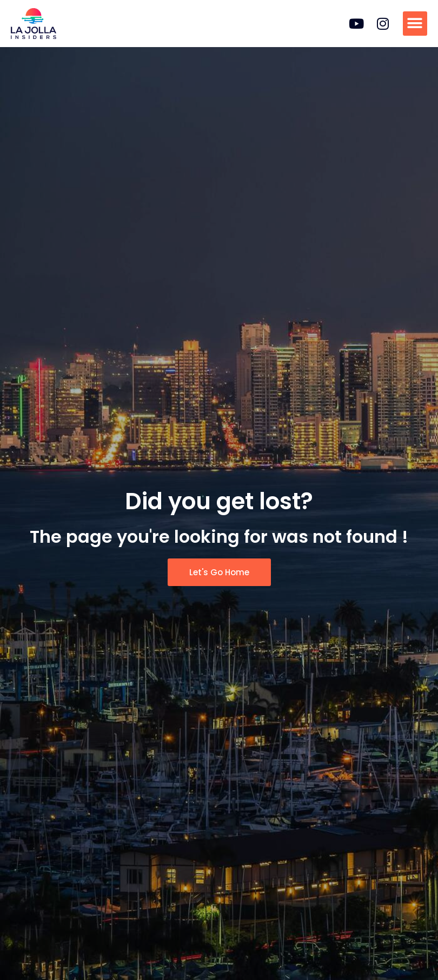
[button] (415, 24)
